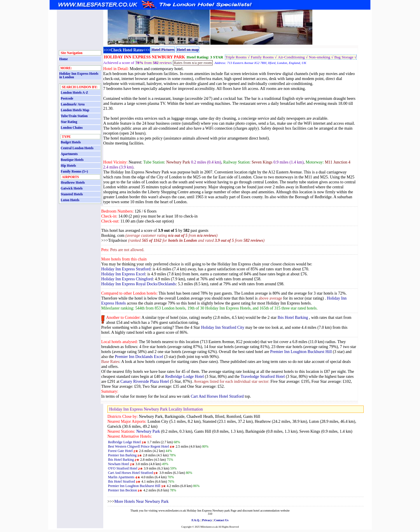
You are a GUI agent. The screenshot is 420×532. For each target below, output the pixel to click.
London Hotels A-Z (74, 93)
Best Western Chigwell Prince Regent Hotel (138, 446)
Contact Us (221, 520)
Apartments (69, 154)
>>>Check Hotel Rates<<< (127, 50)
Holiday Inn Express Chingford (127, 279)
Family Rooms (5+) (74, 171)
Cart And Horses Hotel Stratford (217, 396)
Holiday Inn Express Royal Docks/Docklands (139, 284)
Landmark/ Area (73, 104)
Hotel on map (188, 49)
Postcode (67, 98)
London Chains (72, 128)
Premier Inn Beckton (122, 490)
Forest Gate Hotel (120, 451)
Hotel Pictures (163, 49)
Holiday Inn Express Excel (123, 274)
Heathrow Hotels (73, 182)
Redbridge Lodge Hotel (184, 376)
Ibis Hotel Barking (293, 317)
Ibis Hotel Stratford (121, 481)
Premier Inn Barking (122, 455)
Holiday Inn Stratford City (223, 327)
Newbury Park (148, 431)
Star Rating (69, 122)
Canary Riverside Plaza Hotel (145, 381)
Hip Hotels (68, 166)
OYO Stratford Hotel (123, 468)
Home (63, 59)
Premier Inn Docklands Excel (139, 357)
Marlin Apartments (121, 477)
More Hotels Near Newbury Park (141, 501)
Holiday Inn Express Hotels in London (79, 75)
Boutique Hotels (72, 160)
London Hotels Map (75, 110)
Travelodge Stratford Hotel (263, 376)
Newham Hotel (119, 464)
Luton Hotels (70, 200)
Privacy (207, 520)
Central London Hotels (77, 148)
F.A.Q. (196, 520)
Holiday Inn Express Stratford (126, 269)
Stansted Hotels (72, 194)
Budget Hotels (71, 142)
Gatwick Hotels (72, 188)
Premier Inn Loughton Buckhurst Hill (301, 352)
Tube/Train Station (74, 116)
